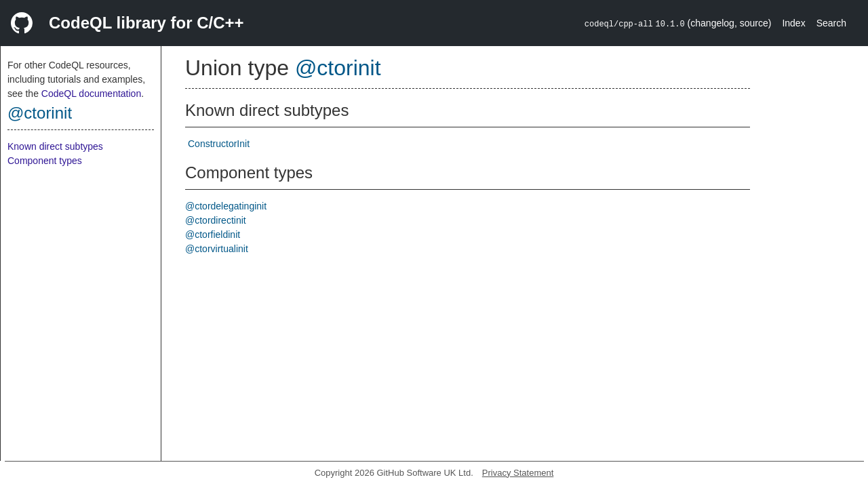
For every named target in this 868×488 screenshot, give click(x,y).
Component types (45, 161)
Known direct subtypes (55, 146)
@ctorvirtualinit (217, 249)
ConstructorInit (219, 144)
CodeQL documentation (91, 94)
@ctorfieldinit (213, 235)
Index (793, 23)
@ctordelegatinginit (226, 206)
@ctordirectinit (216, 220)
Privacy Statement (518, 473)
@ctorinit (40, 113)
